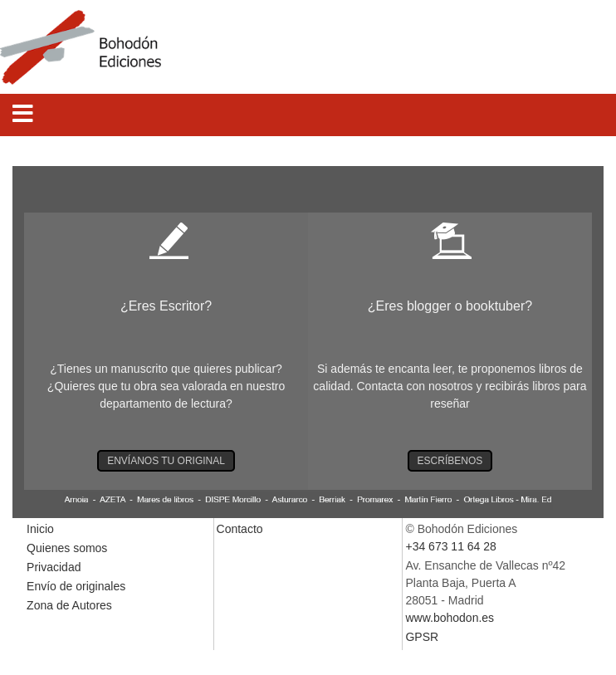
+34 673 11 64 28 (450, 546)
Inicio (40, 529)
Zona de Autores (69, 605)
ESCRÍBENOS (450, 461)
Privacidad (54, 567)
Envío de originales (76, 586)
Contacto (240, 529)
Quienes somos (67, 548)
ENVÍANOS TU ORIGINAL (166, 461)
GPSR (422, 637)
